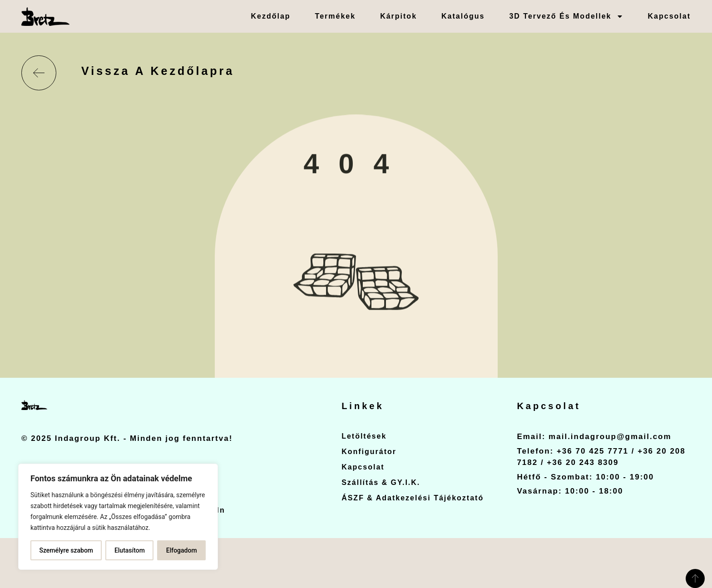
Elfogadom (182, 550)
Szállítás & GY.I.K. (381, 482)
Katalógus (463, 16)
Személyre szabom (66, 550)
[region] (118, 517)
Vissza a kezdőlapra (158, 71)
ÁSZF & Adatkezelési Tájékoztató (413, 498)
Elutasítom (130, 550)
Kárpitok (398, 16)
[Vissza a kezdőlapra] (39, 73)
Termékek (336, 16)
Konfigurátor (369, 452)
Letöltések (364, 436)
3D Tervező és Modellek (566, 16)
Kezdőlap (270, 16)
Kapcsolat (669, 16)
